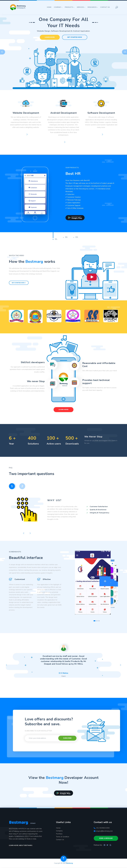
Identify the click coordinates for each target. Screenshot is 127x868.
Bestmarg (70, 863)
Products (70, 7)
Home (49, 7)
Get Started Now (75, 37)
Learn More (50, 37)
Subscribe (67, 738)
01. (55, 239)
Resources (93, 7)
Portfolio (59, 834)
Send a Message (106, 838)
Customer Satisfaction (99, 507)
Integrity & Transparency (99, 513)
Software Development (101, 113)
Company (58, 7)
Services (81, 7)
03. (76, 237)
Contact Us (105, 7)
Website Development (26, 113)
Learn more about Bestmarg (21, 845)
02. (65, 237)
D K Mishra (63, 673)
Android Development (63, 113)
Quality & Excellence (98, 510)
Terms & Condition (63, 837)
